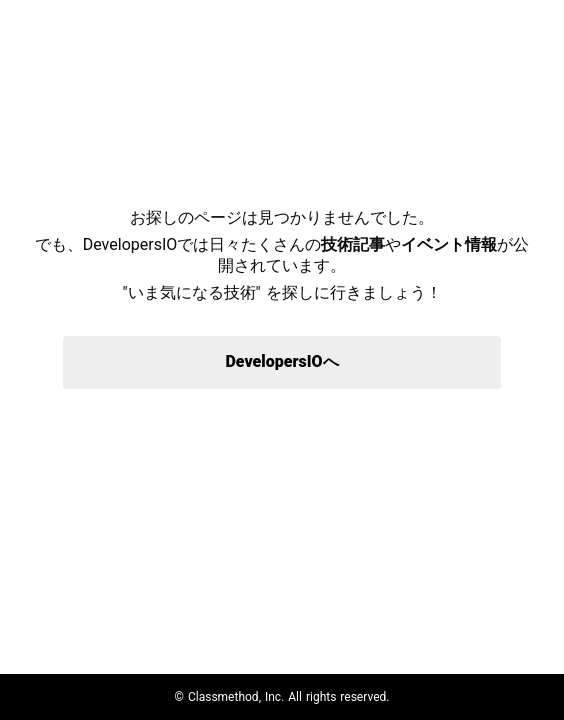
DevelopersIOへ (281, 361)
